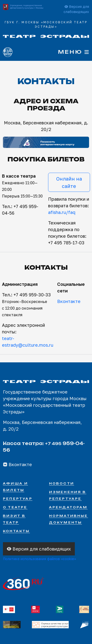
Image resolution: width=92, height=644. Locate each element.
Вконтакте (69, 301)
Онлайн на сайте (69, 182)
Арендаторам (68, 507)
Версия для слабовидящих (39, 549)
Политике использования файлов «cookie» (39, 559)
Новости (62, 483)
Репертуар (18, 499)
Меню (73, 52)
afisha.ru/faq (62, 212)
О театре (15, 507)
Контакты (16, 531)
